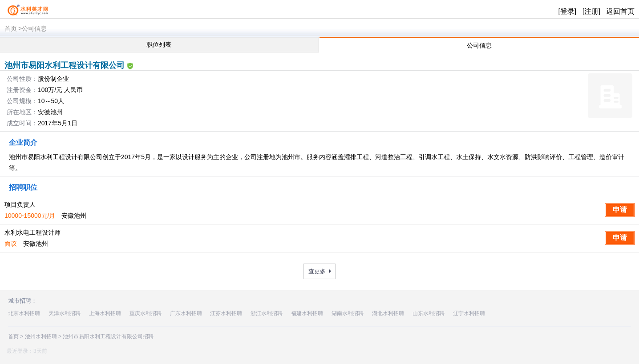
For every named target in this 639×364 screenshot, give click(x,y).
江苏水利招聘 (226, 313)
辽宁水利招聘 (469, 313)
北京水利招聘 (24, 313)
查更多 (317, 271)
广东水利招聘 (186, 313)
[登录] (567, 11)
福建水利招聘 (307, 313)
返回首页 (620, 11)
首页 (11, 28)
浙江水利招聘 (267, 313)
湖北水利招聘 (388, 313)
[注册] (592, 11)
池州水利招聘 (41, 336)
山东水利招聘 (429, 313)
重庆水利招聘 (146, 313)
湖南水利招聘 (348, 313)
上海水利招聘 (105, 313)
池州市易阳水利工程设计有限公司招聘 (108, 336)
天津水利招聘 (65, 313)
